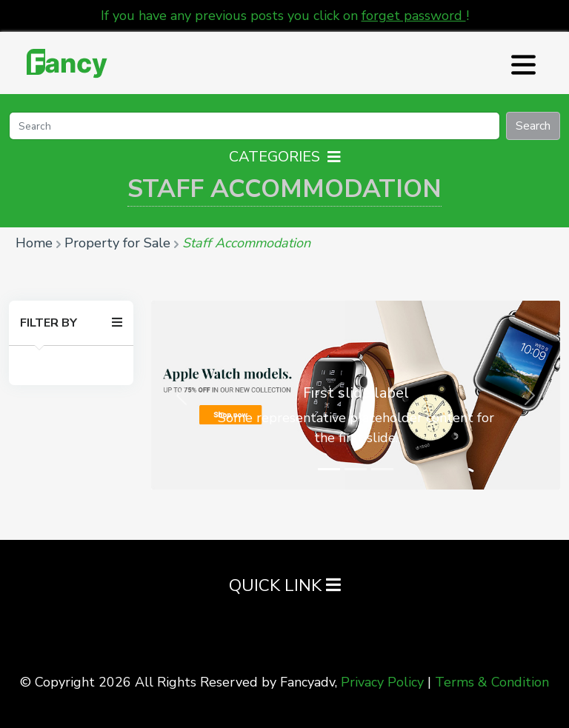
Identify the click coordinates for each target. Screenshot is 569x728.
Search (533, 126)
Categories (285, 157)
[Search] (254, 126)
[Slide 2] (356, 469)
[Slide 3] (382, 469)
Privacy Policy (382, 682)
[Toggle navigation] (522, 63)
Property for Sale (117, 243)
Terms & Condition (492, 682)
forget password (414, 16)
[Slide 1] (329, 469)
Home (34, 243)
